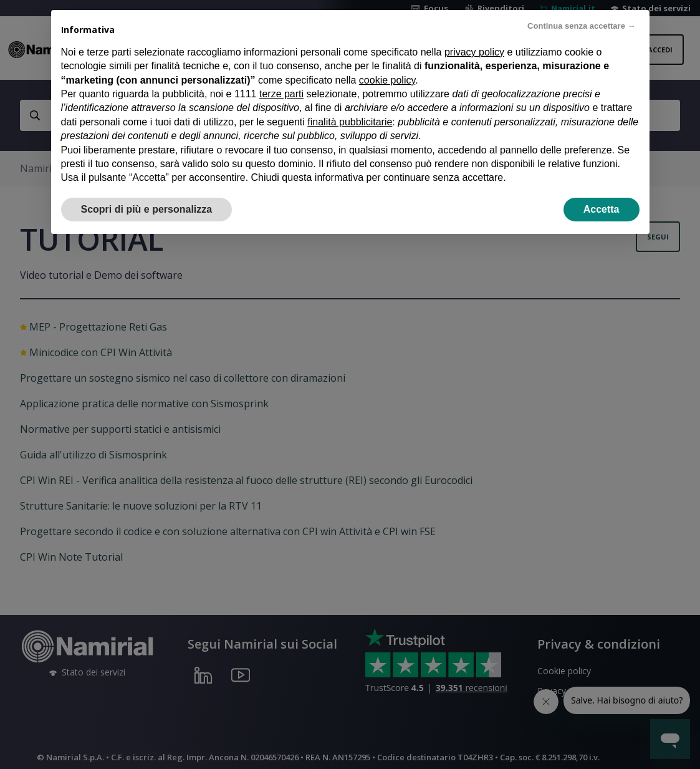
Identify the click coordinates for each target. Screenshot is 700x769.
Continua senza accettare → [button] (581, 26)
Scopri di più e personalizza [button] (147, 209)
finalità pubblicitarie (350, 122)
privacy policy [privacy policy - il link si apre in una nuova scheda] (474, 52)
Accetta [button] (602, 209)
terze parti (281, 94)
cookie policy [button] (387, 80)
